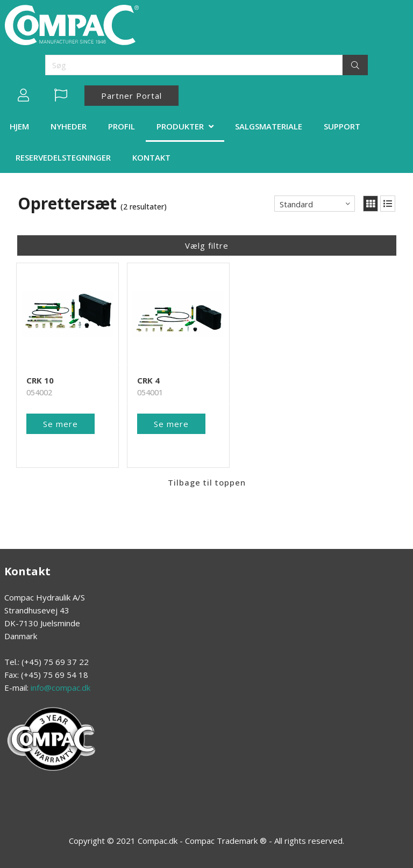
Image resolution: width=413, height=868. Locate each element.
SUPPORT (342, 126)
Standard (296, 204)
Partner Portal (131, 96)
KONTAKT (151, 157)
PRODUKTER (180, 126)
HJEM (19, 126)
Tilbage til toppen (207, 469)
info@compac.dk (60, 688)
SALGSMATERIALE (269, 126)
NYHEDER (69, 126)
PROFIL (122, 126)
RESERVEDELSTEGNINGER (63, 157)
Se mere (60, 410)
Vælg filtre (207, 245)
